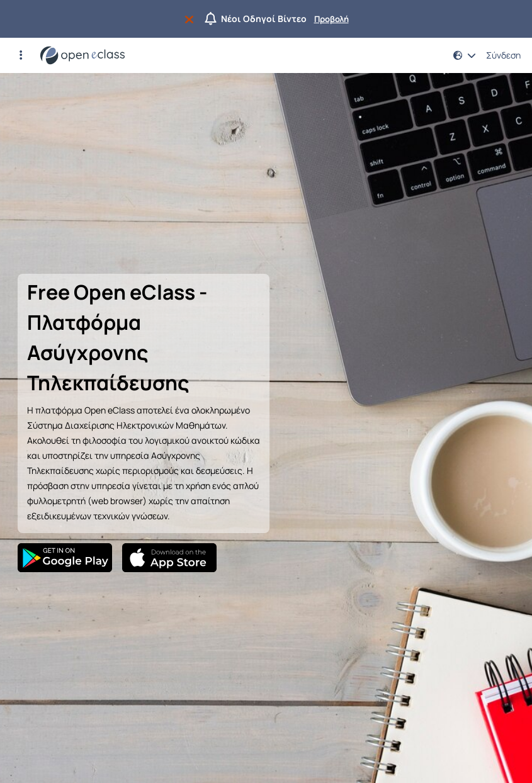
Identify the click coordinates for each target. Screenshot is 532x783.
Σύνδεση (503, 55)
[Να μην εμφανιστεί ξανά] (192, 19)
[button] (21, 55)
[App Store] (169, 558)
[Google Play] (65, 558)
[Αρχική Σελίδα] (82, 55)
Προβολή (331, 19)
